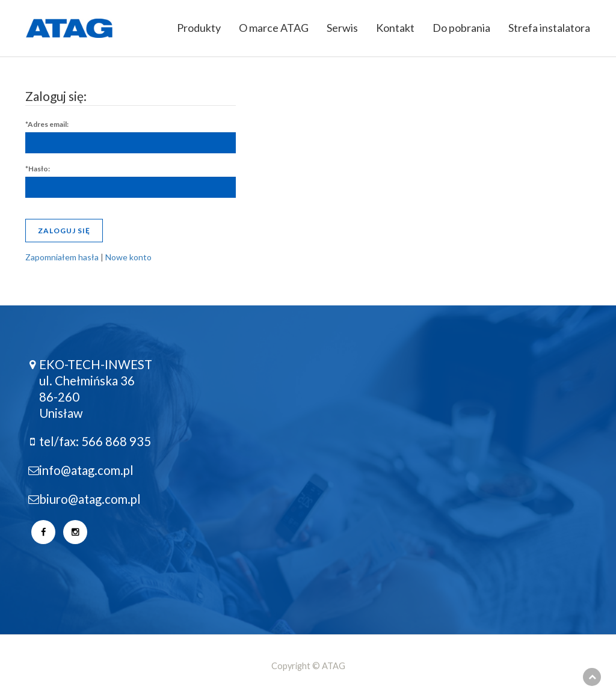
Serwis (342, 28)
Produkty (199, 28)
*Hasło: (38, 169)
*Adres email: (47, 124)
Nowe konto (128, 257)
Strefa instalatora (549, 28)
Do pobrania (461, 28)
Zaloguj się (64, 231)
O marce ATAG (274, 28)
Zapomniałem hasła (62, 257)
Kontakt (395, 28)
